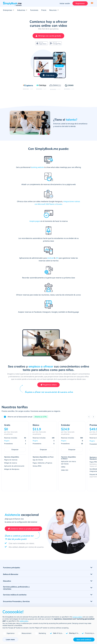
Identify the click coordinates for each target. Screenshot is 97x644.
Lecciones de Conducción (13, 574)
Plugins (7, 394)
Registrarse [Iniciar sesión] (80, 3)
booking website (33, 167)
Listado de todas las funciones (14, 595)
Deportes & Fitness (10, 561)
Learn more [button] (10, 639)
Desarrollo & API (54, 604)
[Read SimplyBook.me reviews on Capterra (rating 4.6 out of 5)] (28, 87)
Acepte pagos (64, 190)
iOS (67, 217)
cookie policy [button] (24, 621)
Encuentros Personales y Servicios (16, 554)
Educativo (7, 534)
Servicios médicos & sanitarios (15, 547)
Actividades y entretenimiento (15, 568)
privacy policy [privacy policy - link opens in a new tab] (77, 617)
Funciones (34, 10)
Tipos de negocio (54, 601)
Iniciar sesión (64, 3)
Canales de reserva (10, 601)
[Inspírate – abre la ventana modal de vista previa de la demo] (48, 75)
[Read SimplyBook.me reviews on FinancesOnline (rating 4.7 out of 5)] (55, 87)
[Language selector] (92, 3)
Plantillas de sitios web (11, 604)
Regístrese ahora (50, 338)
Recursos (54, 10)
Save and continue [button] (84, 640)
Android (60, 217)
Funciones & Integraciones (12, 598)
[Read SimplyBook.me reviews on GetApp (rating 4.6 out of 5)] (41, 87)
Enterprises (9, 10)
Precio (44, 10)
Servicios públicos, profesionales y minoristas (16, 541)
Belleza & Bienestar (11, 527)
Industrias (22, 10)
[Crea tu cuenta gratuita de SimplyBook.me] (48, 36)
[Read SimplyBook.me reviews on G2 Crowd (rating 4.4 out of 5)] (69, 87)
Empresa (52, 598)
